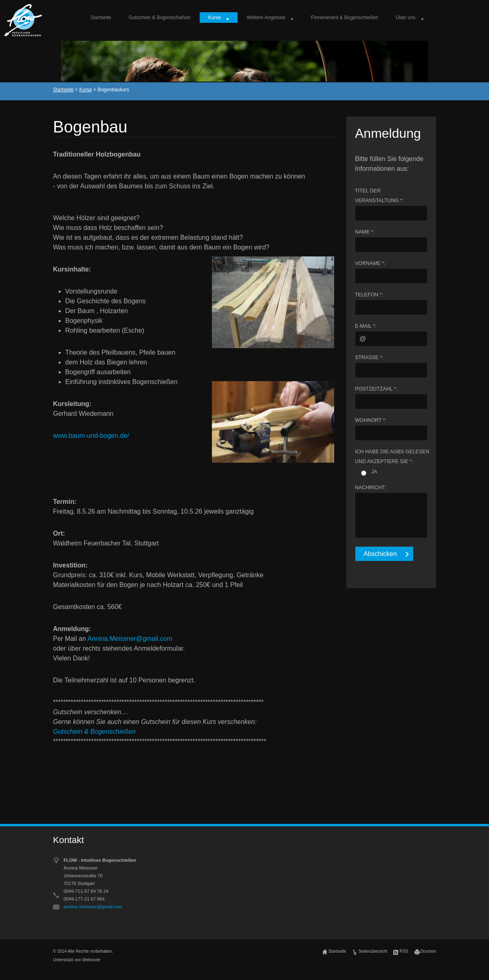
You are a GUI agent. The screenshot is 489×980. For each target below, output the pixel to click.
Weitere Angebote (266, 18)
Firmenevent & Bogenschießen (345, 18)
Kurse (215, 18)
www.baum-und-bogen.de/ (91, 436)
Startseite (101, 18)
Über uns (406, 18)
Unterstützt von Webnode (77, 960)
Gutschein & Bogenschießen (160, 18)
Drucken (428, 951)
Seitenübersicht (373, 951)
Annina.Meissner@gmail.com (130, 639)
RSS (404, 951)
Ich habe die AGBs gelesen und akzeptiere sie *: (392, 457)
